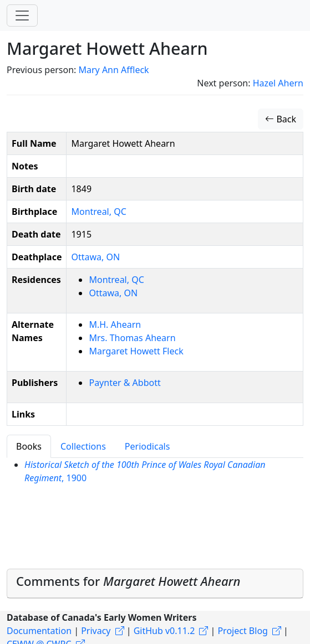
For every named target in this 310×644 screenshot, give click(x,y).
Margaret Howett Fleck (136, 351)
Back (281, 119)
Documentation (39, 631)
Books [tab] (29, 446)
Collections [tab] (83, 446)
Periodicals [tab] (148, 446)
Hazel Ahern (278, 83)
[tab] (155, 583)
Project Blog (242, 631)
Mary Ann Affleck (113, 70)
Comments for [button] (128, 581)
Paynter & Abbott (124, 383)
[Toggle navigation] (22, 16)
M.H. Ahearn (115, 324)
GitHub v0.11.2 (164, 631)
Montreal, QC (98, 212)
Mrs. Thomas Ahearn (132, 338)
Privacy (96, 631)
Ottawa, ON (95, 257)
